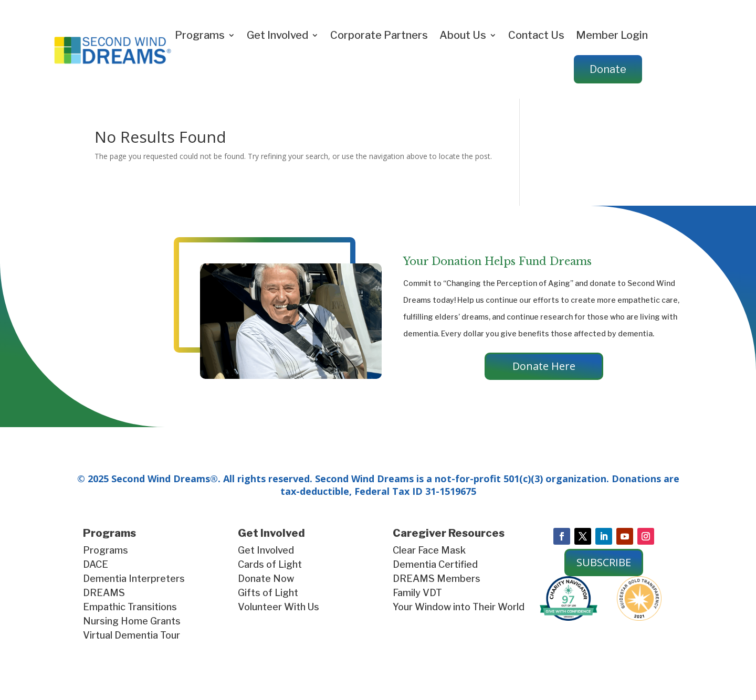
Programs (200, 35)
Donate (608, 69)
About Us (463, 35)
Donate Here (544, 366)
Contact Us (536, 35)
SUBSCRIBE (604, 562)
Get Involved (277, 35)
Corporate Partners (379, 35)
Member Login (612, 35)
